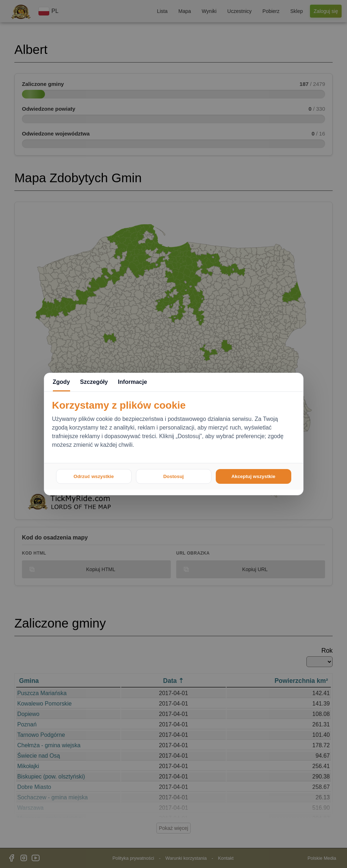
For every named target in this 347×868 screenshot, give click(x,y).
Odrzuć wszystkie (94, 476)
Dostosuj (173, 476)
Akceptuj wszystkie (253, 476)
